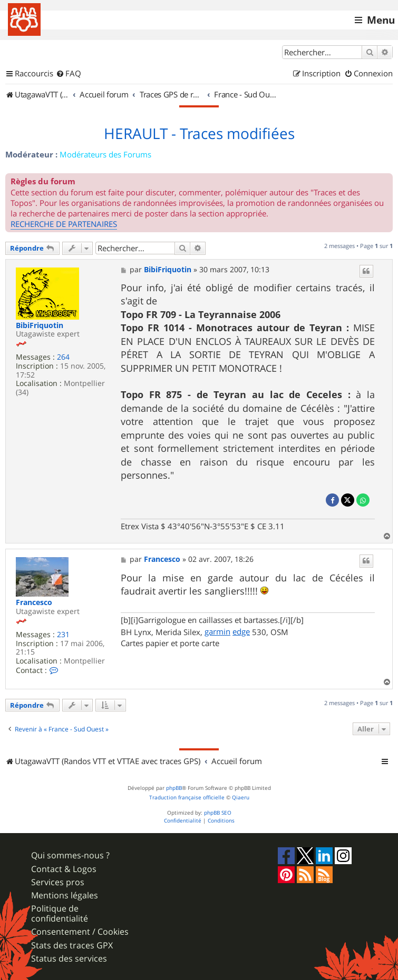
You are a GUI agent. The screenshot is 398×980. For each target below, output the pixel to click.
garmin (217, 631)
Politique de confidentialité (60, 914)
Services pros (58, 882)
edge (241, 631)
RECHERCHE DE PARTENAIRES (64, 224)
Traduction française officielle (187, 798)
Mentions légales (65, 895)
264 (63, 357)
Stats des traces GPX (72, 946)
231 (63, 635)
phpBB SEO (218, 813)
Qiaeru (241, 798)
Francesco (34, 603)
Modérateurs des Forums (105, 154)
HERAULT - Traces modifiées (199, 134)
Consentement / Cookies (80, 932)
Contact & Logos (64, 869)
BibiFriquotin (40, 326)
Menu (381, 20)
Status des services (69, 959)
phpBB (174, 788)
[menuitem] (69, 74)
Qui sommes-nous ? (70, 855)
